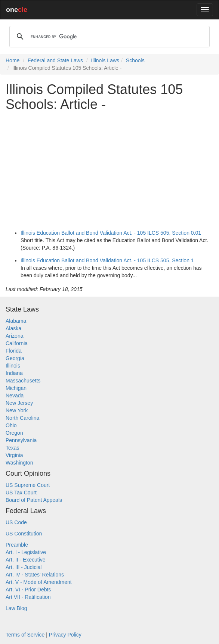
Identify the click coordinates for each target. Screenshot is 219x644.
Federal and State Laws (55, 60)
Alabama (16, 321)
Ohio (11, 425)
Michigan (16, 388)
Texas (13, 448)
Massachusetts (23, 381)
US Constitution (24, 534)
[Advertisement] (109, 169)
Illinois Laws (105, 60)
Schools (135, 60)
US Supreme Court (28, 485)
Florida (14, 351)
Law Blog (16, 608)
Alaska (13, 328)
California (17, 343)
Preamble (17, 545)
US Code (16, 522)
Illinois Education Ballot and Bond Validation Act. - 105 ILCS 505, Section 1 (107, 260)
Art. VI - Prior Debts (28, 590)
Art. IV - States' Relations (35, 575)
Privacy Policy (65, 635)
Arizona (14, 336)
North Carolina (22, 418)
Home (13, 60)
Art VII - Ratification (28, 597)
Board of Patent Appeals (34, 500)
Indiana (14, 373)
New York (17, 410)
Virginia (14, 455)
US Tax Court (21, 493)
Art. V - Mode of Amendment (39, 582)
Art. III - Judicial (24, 567)
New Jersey (19, 403)
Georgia (15, 358)
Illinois (13, 366)
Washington (19, 463)
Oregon (14, 433)
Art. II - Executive (26, 560)
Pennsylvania (21, 440)
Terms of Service (25, 635)
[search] (108, 37)
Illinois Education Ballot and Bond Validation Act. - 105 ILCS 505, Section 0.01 (111, 233)
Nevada (15, 396)
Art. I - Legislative (26, 552)
